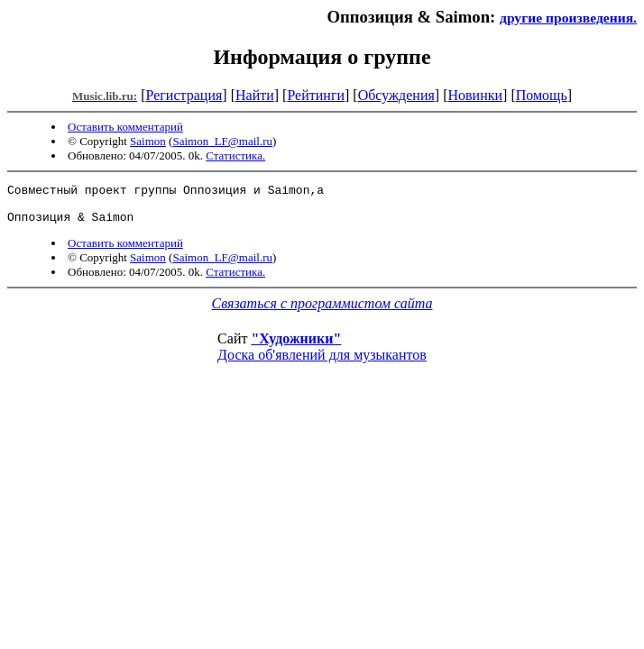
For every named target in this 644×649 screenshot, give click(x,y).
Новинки (475, 95)
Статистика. (235, 155)
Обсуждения (396, 95)
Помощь (542, 95)
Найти (255, 95)
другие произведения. (568, 18)
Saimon (148, 141)
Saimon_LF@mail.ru (222, 141)
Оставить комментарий (125, 127)
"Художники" (296, 347)
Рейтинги (316, 95)
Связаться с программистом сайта (322, 311)
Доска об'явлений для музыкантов (322, 363)
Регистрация (184, 95)
